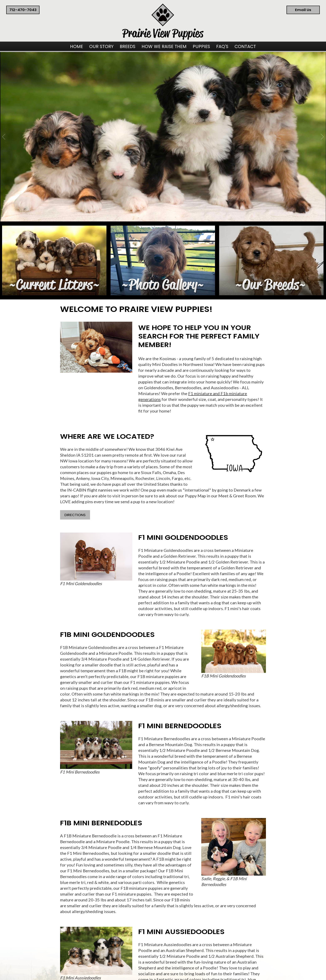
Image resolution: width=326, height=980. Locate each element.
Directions (75, 515)
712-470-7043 (23, 10)
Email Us (303, 10)
